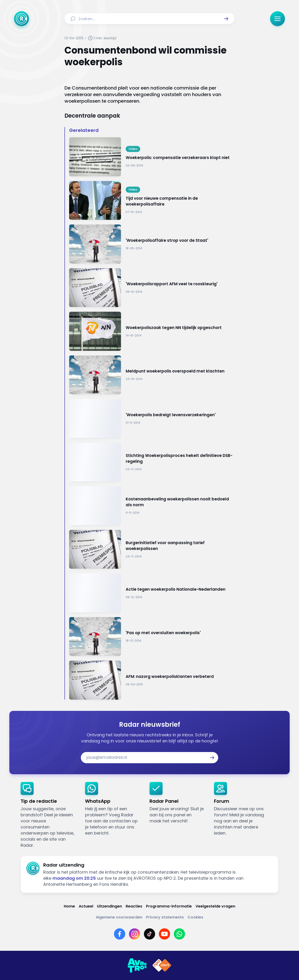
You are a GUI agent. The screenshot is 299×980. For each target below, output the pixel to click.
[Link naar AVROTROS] (137, 966)
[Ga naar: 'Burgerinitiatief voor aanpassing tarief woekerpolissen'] (152, 549)
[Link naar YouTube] (164, 934)
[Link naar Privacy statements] (165, 917)
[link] (49, 815)
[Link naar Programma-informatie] (169, 906)
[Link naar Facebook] (120, 934)
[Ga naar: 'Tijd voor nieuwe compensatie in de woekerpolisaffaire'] (152, 201)
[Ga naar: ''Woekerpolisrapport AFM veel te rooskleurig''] (152, 288)
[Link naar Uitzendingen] (109, 906)
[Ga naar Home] (21, 19)
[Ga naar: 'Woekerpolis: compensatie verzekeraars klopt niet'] (152, 157)
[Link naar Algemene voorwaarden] (119, 917)
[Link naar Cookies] (195, 917)
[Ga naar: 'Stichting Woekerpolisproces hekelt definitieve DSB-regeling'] (152, 462)
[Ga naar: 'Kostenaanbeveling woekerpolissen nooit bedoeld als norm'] (152, 506)
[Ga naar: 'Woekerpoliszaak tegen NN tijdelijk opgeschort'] (152, 331)
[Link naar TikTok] (149, 934)
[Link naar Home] (69, 906)
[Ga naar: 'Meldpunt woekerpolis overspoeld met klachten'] (152, 375)
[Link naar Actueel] (86, 906)
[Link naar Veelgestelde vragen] (215, 906)
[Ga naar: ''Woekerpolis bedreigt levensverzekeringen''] (152, 418)
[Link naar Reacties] (134, 906)
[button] (226, 19)
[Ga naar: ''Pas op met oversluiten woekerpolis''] (152, 637)
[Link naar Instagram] (135, 934)
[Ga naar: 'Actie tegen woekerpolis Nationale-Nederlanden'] (152, 593)
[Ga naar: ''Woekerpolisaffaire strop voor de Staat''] (152, 244)
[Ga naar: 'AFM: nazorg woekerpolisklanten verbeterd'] (152, 680)
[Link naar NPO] (162, 966)
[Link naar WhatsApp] (179, 934)
